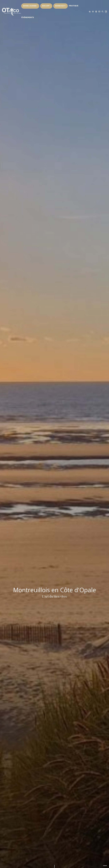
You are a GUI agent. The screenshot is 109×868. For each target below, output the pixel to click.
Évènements (77, 6)
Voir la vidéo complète (99, 865)
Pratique (67, 6)
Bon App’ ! (44, 6)
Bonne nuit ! (56, 6)
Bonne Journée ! (31, 6)
